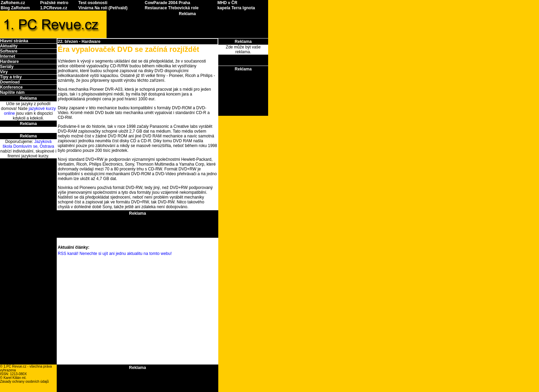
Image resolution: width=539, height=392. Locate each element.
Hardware (9, 61)
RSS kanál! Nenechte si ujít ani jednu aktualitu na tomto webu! (115, 254)
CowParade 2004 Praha (167, 3)
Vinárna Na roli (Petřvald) (103, 8)
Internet (8, 56)
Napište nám (12, 92)
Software (9, 51)
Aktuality (9, 46)
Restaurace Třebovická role (172, 8)
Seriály (7, 67)
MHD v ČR (227, 3)
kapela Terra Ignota (236, 8)
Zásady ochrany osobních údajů (24, 382)
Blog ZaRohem (15, 8)
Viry (4, 72)
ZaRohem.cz (13, 3)
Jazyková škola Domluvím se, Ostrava (28, 144)
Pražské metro (54, 3)
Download (10, 82)
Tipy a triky (11, 77)
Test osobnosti (93, 3)
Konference (11, 87)
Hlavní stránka (14, 41)
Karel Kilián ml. (15, 378)
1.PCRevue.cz (54, 8)
